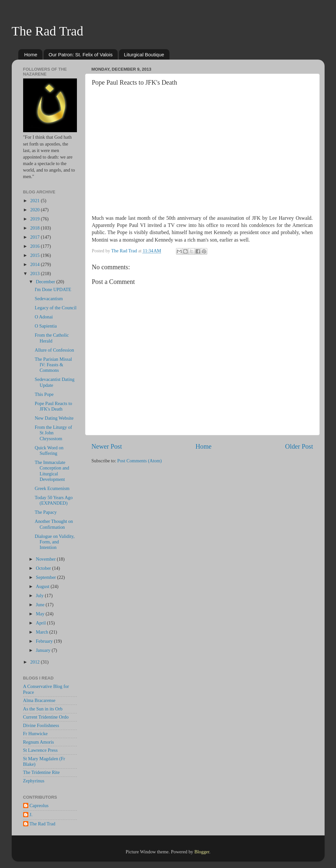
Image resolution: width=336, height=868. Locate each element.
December (46, 282)
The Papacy (46, 512)
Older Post (299, 446)
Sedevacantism (49, 299)
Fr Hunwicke (36, 734)
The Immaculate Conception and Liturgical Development (52, 471)
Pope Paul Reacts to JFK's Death (53, 406)
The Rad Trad (48, 31)
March (43, 632)
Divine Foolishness (41, 725)
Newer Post (107, 446)
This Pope (44, 394)
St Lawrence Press (40, 750)
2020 (36, 210)
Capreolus (39, 805)
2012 (36, 662)
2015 (36, 255)
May (41, 614)
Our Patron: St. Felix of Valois (80, 55)
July (40, 595)
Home (31, 55)
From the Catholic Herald (52, 338)
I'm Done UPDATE (53, 289)
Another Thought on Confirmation (54, 524)
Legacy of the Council (55, 308)
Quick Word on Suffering (49, 450)
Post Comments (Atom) (140, 461)
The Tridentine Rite (42, 772)
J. (31, 815)
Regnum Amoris (39, 742)
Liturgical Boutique (144, 55)
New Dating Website (54, 418)
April (41, 623)
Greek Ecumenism (52, 488)
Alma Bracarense (39, 700)
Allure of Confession (54, 350)
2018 (36, 228)
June (41, 605)
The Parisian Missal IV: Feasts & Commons (53, 365)
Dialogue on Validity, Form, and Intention (54, 542)
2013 (36, 273)
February (45, 641)
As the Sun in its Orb (43, 709)
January (44, 650)
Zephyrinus (34, 781)
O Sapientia (46, 326)
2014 (36, 264)
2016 (36, 246)
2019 (36, 219)
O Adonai (44, 317)
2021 (36, 201)
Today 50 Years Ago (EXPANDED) (54, 500)
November (46, 559)
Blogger (202, 852)
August (43, 586)
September (46, 577)
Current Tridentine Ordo (46, 717)
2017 (36, 237)
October (44, 568)
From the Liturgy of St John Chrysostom (53, 433)
